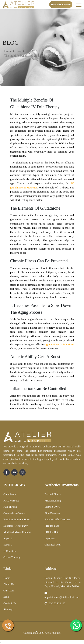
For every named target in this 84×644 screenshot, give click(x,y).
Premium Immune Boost (17, 519)
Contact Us (10, 603)
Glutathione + (11, 494)
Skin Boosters (52, 513)
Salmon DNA (52, 507)
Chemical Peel (52, 545)
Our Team (9, 590)
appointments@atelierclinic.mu (62, 595)
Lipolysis (50, 538)
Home (8, 51)
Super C (8, 545)
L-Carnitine (10, 551)
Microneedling (53, 501)
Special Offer (61, 4)
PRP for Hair (52, 532)
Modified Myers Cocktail (17, 532)
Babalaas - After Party (16, 526)
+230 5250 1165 (55, 603)
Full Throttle (10, 507)
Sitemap (8, 609)
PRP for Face (52, 526)
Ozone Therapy (12, 557)
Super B (8, 538)
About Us (9, 584)
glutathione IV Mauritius (60, 344)
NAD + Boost (11, 501)
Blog (6, 597)
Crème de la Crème (14, 513)
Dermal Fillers (52, 494)
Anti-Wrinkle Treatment (58, 519)
